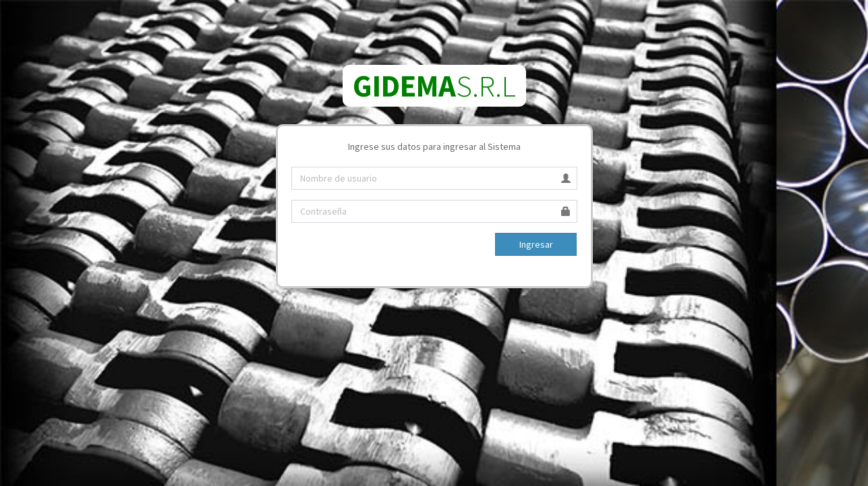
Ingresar (536, 244)
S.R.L (434, 86)
